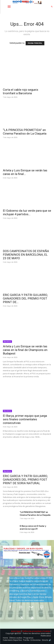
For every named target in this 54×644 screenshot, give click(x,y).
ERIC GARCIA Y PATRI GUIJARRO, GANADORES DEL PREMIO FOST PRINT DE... (25, 299)
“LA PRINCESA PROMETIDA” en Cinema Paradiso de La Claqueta (25, 132)
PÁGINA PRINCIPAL (35, 43)
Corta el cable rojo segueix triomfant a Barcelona (21, 91)
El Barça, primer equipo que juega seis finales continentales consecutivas (25, 419)
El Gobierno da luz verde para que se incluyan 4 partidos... (27, 212)
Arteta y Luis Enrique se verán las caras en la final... (25, 172)
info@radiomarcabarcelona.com (28, 567)
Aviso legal (16, 631)
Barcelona (7, 341)
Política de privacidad (32, 631)
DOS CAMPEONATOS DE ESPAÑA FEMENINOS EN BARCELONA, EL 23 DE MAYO (26, 255)
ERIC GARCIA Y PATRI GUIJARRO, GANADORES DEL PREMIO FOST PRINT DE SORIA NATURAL (25, 480)
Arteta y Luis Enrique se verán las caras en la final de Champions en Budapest (25, 350)
